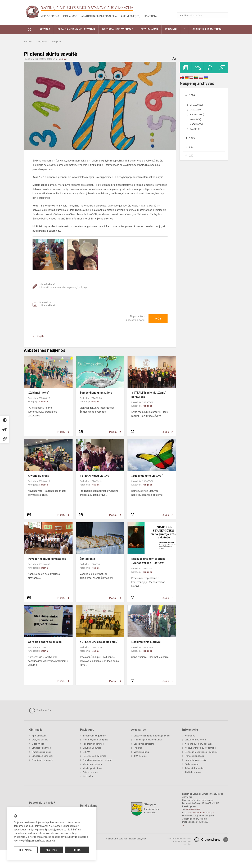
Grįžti (40, 336)
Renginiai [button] (171, 29)
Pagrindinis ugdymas (93, 744)
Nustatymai (26, 850)
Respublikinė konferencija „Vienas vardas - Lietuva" (148, 561)
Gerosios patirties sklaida (45, 642)
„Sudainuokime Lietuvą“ (147, 476)
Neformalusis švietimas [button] (118, 29)
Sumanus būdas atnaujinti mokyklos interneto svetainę (179, 841)
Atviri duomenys (193, 772)
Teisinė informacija (194, 768)
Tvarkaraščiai (40, 710)
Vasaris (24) (196, 124)
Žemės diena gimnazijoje (96, 393)
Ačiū (158, 319)
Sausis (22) (196, 129)
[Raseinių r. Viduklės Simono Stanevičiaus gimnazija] (32, 12)
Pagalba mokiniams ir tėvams (97, 760)
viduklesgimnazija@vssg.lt (201, 813)
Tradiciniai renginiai (41, 752)
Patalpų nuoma (90, 772)
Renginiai (56, 42)
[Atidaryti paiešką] (224, 15)
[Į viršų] (226, 840)
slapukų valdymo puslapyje (41, 840)
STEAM (86, 752)
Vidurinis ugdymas (92, 748)
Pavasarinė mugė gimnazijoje (47, 559)
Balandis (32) (197, 115)
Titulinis (28, 42)
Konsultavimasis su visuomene (200, 748)
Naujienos (42, 42)
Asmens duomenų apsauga (199, 744)
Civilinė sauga (192, 764)
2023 (192, 156)
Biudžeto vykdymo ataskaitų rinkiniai (152, 736)
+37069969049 (193, 809)
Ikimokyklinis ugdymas (94, 736)
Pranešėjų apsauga (194, 756)
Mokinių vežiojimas (92, 764)
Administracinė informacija (99, 16)
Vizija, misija (38, 744)
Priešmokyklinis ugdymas (95, 740)
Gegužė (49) (196, 110)
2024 (192, 147)
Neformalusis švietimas (94, 756)
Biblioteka (88, 776)
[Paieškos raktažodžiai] (203, 15)
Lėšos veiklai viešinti (144, 744)
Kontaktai (151, 16)
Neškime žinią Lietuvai (146, 642)
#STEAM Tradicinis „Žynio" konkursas (149, 395)
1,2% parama (140, 756)
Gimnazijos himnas (41, 748)
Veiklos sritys (50, 16)
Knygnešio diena (39, 476)
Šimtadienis (87, 559)
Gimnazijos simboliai (42, 756)
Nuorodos (190, 736)
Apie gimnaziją (39, 736)
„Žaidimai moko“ (39, 393)
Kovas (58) (196, 119)
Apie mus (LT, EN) (131, 16)
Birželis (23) (196, 105)
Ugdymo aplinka (40, 740)
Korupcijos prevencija (196, 760)
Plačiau (61, 432)
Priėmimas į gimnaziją (42, 760)
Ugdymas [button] (44, 29)
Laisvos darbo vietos (195, 740)
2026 (192, 95)
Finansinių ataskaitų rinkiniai (148, 740)
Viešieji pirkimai (142, 752)
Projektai (138, 748)
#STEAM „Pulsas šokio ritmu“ (99, 642)
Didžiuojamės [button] (149, 29)
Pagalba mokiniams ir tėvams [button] (76, 29)
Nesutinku (51, 850)
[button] (204, 7)
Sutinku (77, 850)
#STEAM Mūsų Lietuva (94, 476)
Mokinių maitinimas (92, 768)
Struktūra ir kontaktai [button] (207, 29)
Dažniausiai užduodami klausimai (201, 752)
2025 (192, 138)
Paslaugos (70, 16)
